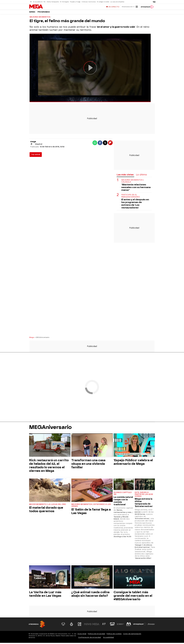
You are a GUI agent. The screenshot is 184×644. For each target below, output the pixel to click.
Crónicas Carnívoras (89, 2)
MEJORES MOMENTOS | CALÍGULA (133, 182)
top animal (36, 156)
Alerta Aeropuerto (53, 2)
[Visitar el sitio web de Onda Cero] (112, 625)
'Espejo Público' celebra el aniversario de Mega (133, 463)
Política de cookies (114, 635)
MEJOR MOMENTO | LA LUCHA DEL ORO (48, 506)
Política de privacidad (96, 635)
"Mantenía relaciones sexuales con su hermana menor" (136, 188)
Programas (44, 13)
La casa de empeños (117, 2)
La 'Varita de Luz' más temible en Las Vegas (45, 595)
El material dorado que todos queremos (46, 511)
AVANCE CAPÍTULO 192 (123, 495)
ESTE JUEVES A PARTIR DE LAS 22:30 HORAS (144, 496)
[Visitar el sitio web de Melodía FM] (129, 625)
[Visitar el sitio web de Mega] (96, 625)
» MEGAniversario (42, 338)
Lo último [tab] (141, 176)
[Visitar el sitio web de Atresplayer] (140, 625)
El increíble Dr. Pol (39, 2)
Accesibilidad (108, 639)
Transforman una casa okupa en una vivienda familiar (88, 465)
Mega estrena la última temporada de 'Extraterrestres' (144, 504)
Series (32, 13)
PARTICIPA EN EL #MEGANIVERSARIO (131, 197)
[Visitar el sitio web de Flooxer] (151, 625)
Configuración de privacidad (89, 639)
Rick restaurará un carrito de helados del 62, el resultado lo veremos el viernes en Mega (49, 467)
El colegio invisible (103, 2)
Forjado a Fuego (75, 2)
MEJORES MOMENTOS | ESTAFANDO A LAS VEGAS (91, 506)
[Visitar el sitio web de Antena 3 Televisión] (63, 625)
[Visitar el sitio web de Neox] (80, 625)
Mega (32, 338)
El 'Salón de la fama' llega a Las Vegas (91, 512)
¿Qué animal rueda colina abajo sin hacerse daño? (90, 595)
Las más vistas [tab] (125, 176)
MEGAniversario (50, 428)
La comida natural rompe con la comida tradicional (123, 502)
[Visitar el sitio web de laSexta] (71, 625)
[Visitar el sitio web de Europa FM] (120, 625)
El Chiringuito (64, 2)
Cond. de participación (132, 635)
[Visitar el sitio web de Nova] (88, 625)
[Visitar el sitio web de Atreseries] (104, 625)
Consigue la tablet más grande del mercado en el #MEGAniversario (133, 597)
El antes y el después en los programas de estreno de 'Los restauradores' (135, 205)
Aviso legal (82, 635)
